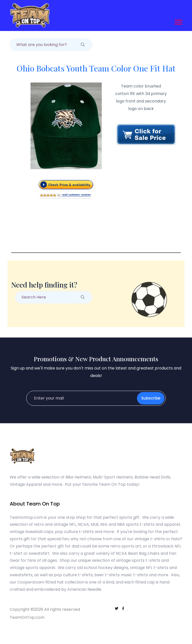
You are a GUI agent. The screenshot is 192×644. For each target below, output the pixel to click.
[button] (178, 21)
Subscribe (151, 398)
